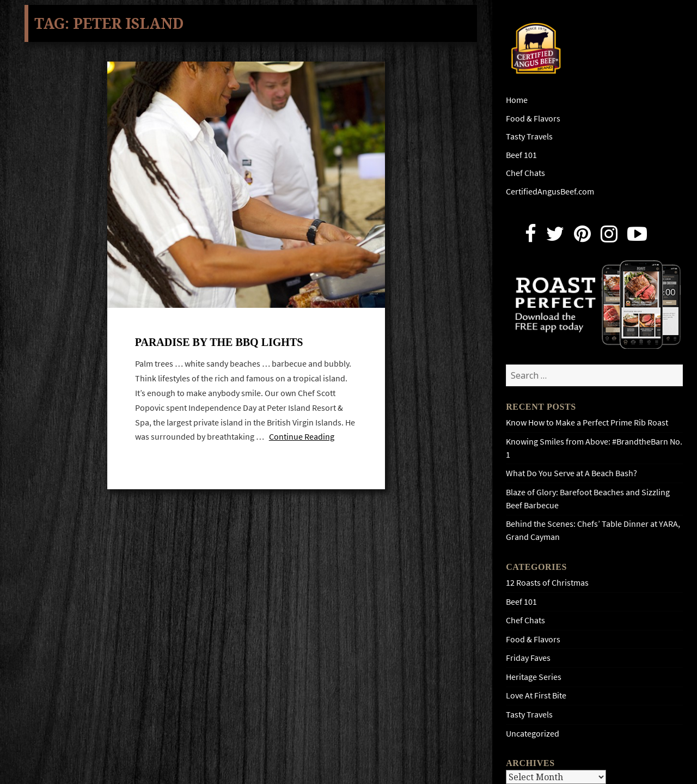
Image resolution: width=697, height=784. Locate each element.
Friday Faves (528, 658)
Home (517, 100)
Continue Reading (302, 437)
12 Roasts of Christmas (547, 583)
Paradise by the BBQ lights (219, 342)
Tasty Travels (529, 136)
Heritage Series (534, 677)
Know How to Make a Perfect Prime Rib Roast (587, 423)
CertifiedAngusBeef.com (550, 192)
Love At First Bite (536, 695)
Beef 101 (521, 155)
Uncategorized (533, 734)
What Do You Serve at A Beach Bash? (571, 473)
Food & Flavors (533, 118)
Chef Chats (525, 173)
